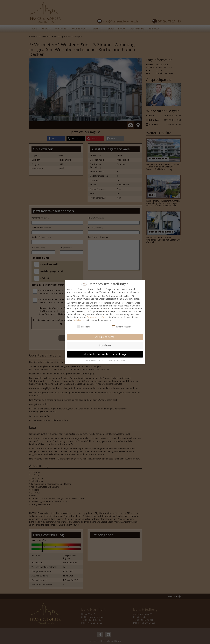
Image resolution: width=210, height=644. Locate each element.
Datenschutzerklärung (97, 317)
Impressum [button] (121, 360)
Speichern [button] (105, 345)
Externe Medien (122, 327)
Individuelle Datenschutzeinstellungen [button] (105, 354)
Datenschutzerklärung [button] (106, 360)
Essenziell (84, 327)
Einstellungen (79, 320)
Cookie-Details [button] (90, 360)
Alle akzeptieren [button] (105, 337)
